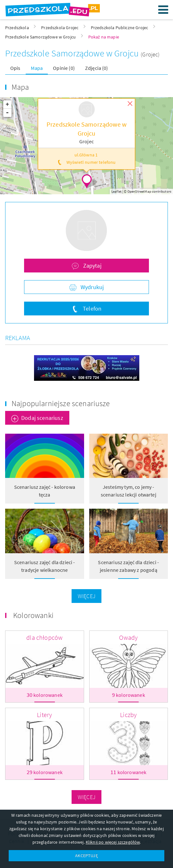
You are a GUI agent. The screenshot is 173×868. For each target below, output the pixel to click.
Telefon (91, 309)
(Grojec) (150, 54)
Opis (15, 68)
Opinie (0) (64, 68)
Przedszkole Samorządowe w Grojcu (73, 53)
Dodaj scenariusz (42, 418)
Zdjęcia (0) (97, 68)
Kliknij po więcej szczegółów (113, 842)
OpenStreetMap (139, 191)
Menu (163, 10)
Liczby (128, 715)
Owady (128, 637)
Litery (44, 715)
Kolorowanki (33, 615)
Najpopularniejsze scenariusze (61, 403)
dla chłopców (44, 637)
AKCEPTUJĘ (86, 855)
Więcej (86, 596)
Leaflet (117, 191)
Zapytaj (91, 266)
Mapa (37, 68)
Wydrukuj (91, 287)
